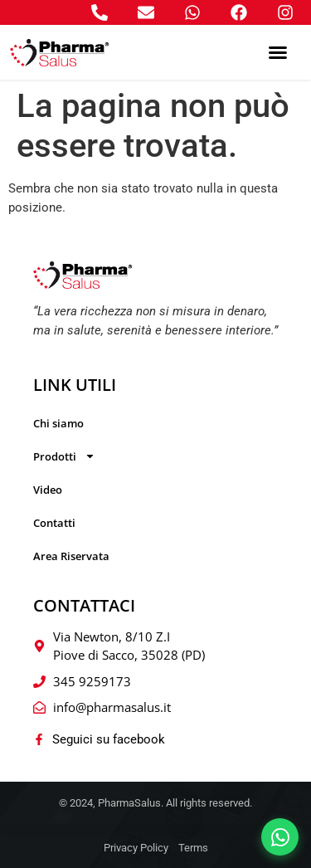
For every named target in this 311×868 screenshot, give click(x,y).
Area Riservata (71, 556)
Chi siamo (58, 423)
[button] (278, 52)
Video (48, 490)
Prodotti (64, 456)
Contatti (54, 523)
